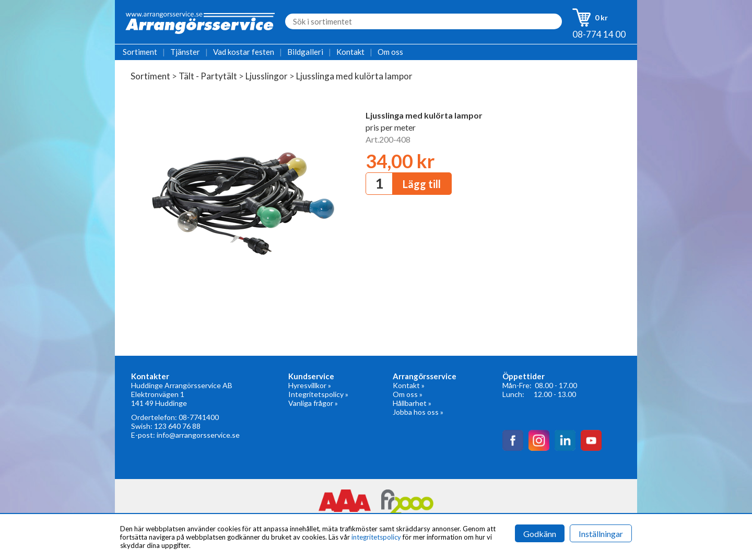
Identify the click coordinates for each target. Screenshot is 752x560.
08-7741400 (199, 417)
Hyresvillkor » (310, 385)
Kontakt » (409, 385)
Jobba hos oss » (418, 412)
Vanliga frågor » (313, 403)
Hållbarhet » (412, 403)
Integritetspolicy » (318, 394)
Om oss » (408, 394)
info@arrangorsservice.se (198, 435)
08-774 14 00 (599, 34)
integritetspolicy (376, 537)
